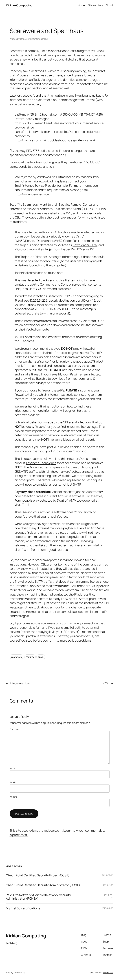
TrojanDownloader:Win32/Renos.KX (69, 249)
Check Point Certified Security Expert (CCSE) (38, 875)
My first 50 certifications (23, 908)
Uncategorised (41, 39)
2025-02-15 (108, 875)
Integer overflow (20, 683)
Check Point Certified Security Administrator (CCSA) (43, 885)
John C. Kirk (25, 39)
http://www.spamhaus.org (32, 194)
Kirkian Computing (19, 5)
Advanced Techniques (41, 463)
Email (13, 782)
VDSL (106, 683)
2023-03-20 (107, 908)
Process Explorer (28, 75)
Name (13, 768)
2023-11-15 (108, 885)
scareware (17, 657)
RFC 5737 (33, 151)
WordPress (108, 972)
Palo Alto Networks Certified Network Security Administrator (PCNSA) (38, 897)
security (30, 657)
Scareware (17, 51)
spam (41, 657)
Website (13, 797)
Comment (15, 729)
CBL (18, 217)
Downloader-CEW (85, 245)
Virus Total (22, 505)
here (60, 273)
